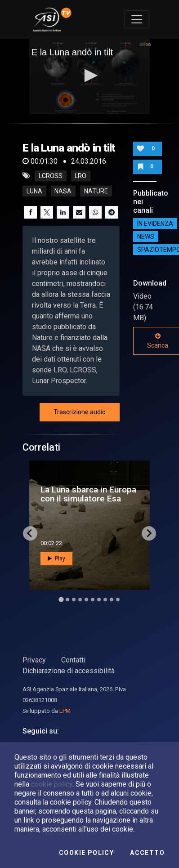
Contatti (73, 660)
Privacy (34, 660)
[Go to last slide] (30, 533)
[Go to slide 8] (105, 600)
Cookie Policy (86, 853)
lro (81, 176)
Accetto (147, 853)
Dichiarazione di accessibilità (69, 671)
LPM (65, 711)
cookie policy (52, 784)
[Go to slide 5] (86, 600)
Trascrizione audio (80, 412)
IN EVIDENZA (155, 224)
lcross (51, 176)
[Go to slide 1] (61, 599)
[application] (90, 76)
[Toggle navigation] (137, 19)
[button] (89, 76)
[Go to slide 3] (74, 600)
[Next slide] (149, 533)
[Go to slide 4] (80, 600)
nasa (63, 191)
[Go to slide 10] (118, 600)
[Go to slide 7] (99, 600)
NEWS (146, 237)
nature (96, 191)
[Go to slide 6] (93, 600)
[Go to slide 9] (112, 600)
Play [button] (56, 559)
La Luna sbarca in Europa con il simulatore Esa (88, 494)
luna (34, 191)
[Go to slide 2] (67, 600)
